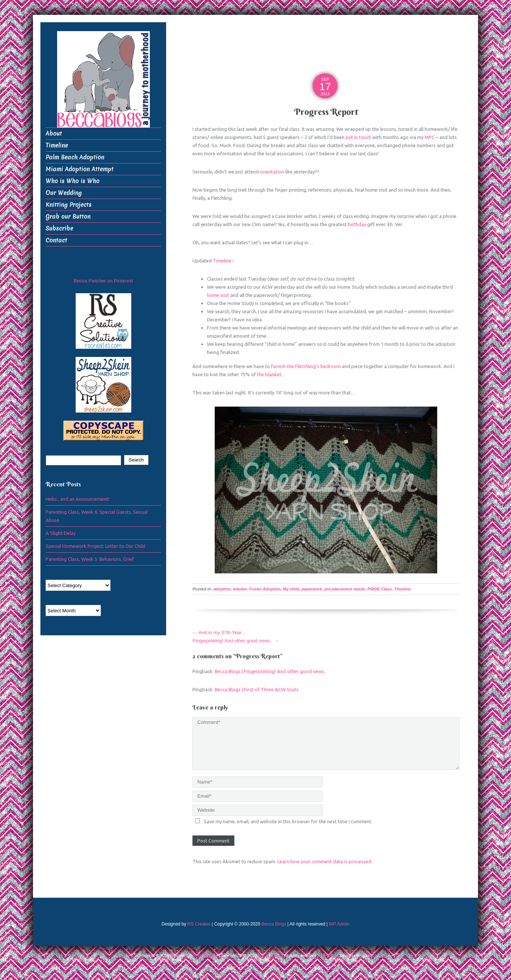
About (54, 134)
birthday (357, 224)
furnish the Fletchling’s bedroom (306, 366)
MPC (430, 137)
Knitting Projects (69, 205)
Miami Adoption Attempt (80, 169)
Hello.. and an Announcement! (78, 499)
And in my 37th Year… (219, 633)
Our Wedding (64, 193)
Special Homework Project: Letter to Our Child (95, 546)
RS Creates (199, 924)
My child (291, 589)
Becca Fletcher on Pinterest (103, 281)
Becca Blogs (274, 924)
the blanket (269, 374)
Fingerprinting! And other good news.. (236, 641)
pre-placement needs (345, 589)
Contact (56, 240)
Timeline (222, 261)
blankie (240, 589)
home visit (218, 295)
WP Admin (339, 924)
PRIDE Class (380, 589)
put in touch (358, 137)
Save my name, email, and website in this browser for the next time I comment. (288, 821)
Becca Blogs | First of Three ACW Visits (257, 689)
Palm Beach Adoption (75, 157)
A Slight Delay (61, 533)
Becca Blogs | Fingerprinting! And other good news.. (271, 671)
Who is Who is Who (72, 181)
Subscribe (59, 229)
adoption (222, 589)
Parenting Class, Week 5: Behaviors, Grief (90, 559)
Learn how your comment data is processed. (325, 861)
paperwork (312, 589)
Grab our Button (68, 217)
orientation (272, 172)
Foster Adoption (265, 589)
